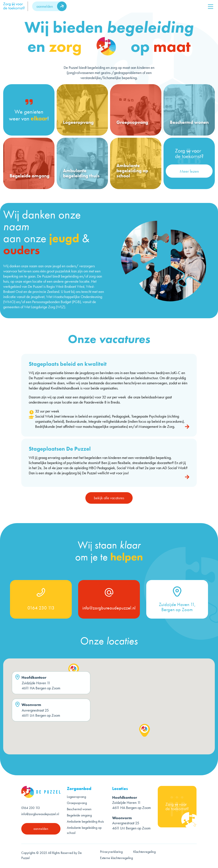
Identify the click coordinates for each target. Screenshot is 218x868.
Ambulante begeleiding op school (84, 830)
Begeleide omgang (79, 815)
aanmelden (45, 6)
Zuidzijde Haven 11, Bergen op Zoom (177, 607)
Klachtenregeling (144, 852)
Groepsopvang (77, 803)
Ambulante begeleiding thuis (85, 821)
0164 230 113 (41, 608)
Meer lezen (189, 171)
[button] (74, 671)
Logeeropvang (76, 797)
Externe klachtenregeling (116, 858)
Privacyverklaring (111, 852)
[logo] (16, 6)
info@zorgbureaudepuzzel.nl (109, 608)
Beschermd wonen (79, 809)
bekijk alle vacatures (109, 499)
